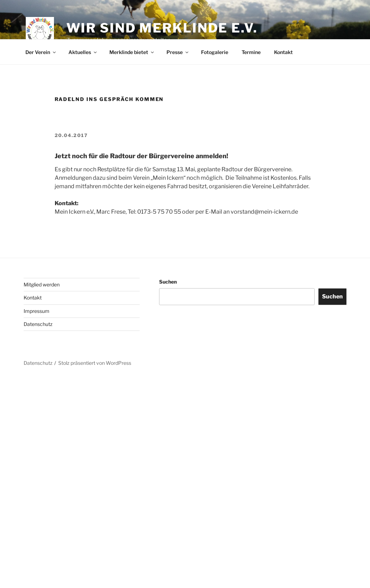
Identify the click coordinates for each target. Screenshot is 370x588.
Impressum (37, 311)
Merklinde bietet (132, 52)
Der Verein (41, 52)
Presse (178, 52)
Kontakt (283, 52)
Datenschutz (38, 324)
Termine (251, 52)
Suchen (168, 282)
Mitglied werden (42, 284)
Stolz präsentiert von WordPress (95, 363)
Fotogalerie (215, 52)
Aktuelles (83, 52)
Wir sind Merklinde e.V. (162, 28)
